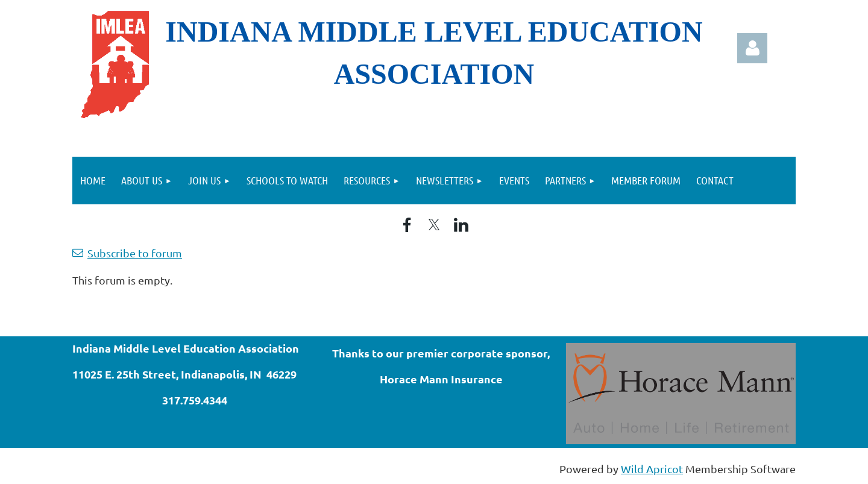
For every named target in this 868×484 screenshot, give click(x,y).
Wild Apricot (652, 469)
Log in (752, 48)
